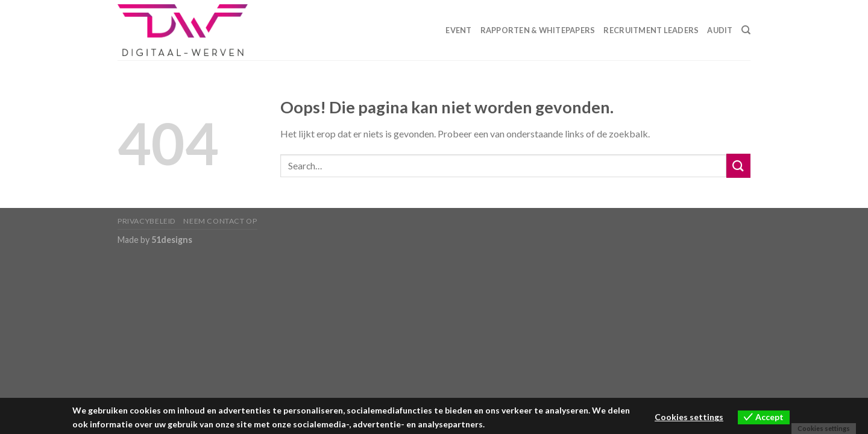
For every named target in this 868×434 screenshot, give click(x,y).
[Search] (746, 30)
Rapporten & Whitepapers (538, 30)
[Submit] (738, 165)
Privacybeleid (147, 221)
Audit (720, 30)
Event (458, 30)
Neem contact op (220, 221)
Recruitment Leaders (651, 30)
